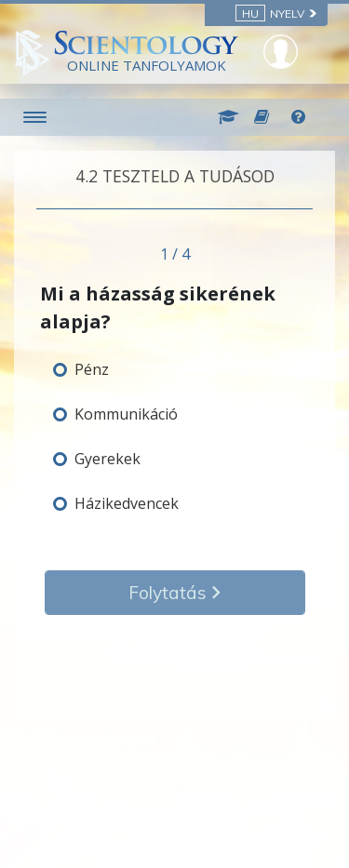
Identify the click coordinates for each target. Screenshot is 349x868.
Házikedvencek (127, 503)
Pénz (92, 369)
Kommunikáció (126, 414)
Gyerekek (107, 459)
